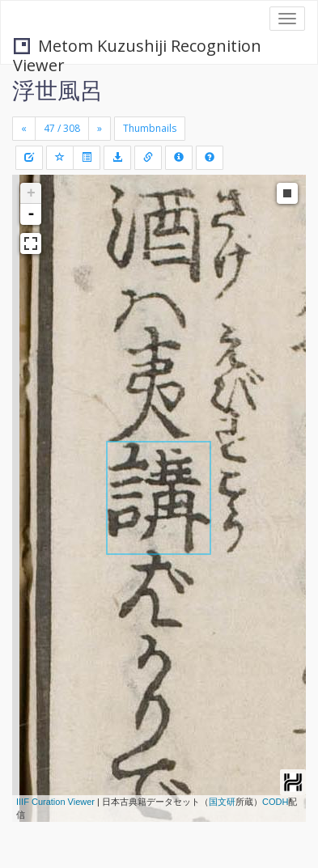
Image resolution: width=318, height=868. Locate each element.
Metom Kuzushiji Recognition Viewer (137, 47)
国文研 (222, 802)
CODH (275, 802)
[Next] (100, 129)
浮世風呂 (57, 90)
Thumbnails (150, 128)
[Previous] (24, 129)
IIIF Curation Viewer (55, 802)
